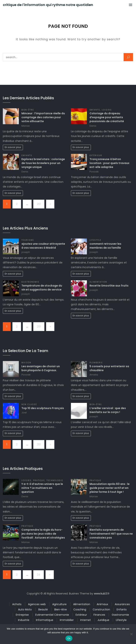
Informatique (45, 620)
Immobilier (67, 620)
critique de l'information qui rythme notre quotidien (48, 5)
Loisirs (107, 110)
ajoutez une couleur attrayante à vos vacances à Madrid (43, 246)
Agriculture (59, 604)
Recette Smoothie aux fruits (109, 286)
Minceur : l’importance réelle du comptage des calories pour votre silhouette (43, 117)
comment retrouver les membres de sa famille (105, 246)
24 (39, 575)
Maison (26, 363)
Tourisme (28, 240)
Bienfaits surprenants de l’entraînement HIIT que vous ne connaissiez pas (111, 534)
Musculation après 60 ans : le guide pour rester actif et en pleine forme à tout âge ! (110, 488)
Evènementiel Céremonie (52, 615)
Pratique (39, 480)
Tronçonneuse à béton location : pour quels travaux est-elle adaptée (109, 163)
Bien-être (28, 110)
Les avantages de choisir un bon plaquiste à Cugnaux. (41, 368)
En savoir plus (13, 147)
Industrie (24, 620)
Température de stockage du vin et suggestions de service (42, 288)
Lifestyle (95, 240)
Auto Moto (25, 609)
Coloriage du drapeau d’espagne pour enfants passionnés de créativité (107, 117)
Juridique (103, 620)
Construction (101, 609)
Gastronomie (30, 282)
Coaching (80, 609)
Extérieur (96, 155)
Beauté (43, 609)
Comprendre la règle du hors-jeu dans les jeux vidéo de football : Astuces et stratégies (43, 534)
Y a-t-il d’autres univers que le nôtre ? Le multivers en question (42, 488)
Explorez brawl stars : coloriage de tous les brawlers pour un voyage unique (43, 163)
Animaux (102, 604)
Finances (99, 615)
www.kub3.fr (102, 594)
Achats (17, 604)
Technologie (55, 480)
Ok (69, 638)
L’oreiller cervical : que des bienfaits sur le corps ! (108, 410)
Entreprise (22, 615)
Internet (86, 620)
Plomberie (96, 363)
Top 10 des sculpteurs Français (43, 408)
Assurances (122, 604)
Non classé (29, 404)
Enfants (95, 110)
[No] (131, 634)
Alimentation (98, 282)
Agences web (37, 604)
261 (39, 204)
